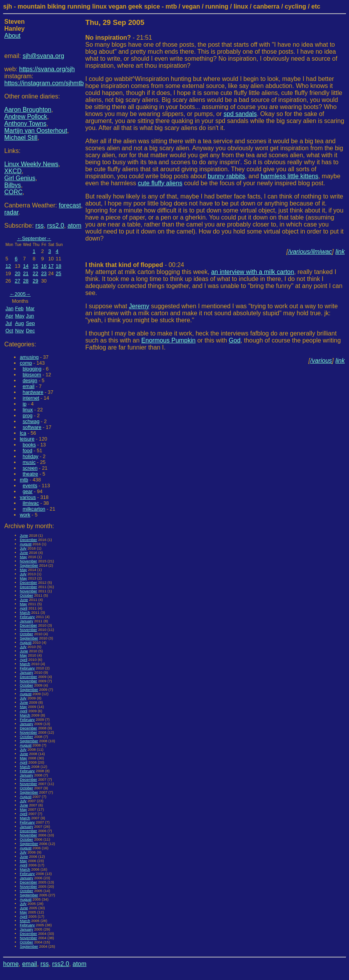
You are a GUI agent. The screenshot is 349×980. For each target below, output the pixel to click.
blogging (32, 369)
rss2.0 (56, 226)
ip (24, 404)
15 (35, 266)
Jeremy (139, 306)
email (29, 386)
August (26, 544)
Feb (19, 308)
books (29, 445)
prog (28, 415)
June (24, 535)
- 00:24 (135, 265)
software (32, 427)
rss (39, 226)
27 (17, 281)
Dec (31, 331)
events (30, 486)
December (28, 540)
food (27, 450)
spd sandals (240, 114)
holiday (31, 456)
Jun (30, 316)
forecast (70, 205)
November (28, 561)
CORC (13, 192)
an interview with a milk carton (252, 272)
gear (28, 491)
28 (26, 281)
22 (35, 273)
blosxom (32, 375)
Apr (9, 316)
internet (31, 398)
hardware (33, 392)
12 (8, 266)
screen (30, 468)
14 (26, 266)
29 (35, 281)
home (11, 964)
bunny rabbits (226, 176)
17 (51, 266)
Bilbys (13, 185)
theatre (30, 474)
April (24, 608)
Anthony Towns (25, 124)
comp (26, 363)
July (23, 548)
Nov (20, 331)
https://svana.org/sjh (47, 69)
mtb (24, 480)
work (25, 515)
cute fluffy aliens (160, 183)
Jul (9, 323)
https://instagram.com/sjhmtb (44, 83)
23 (44, 273)
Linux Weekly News (31, 164)
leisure (27, 439)
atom (75, 226)
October (26, 595)
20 (17, 273)
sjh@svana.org (43, 56)
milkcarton (34, 509)
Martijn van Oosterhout (36, 131)
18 (58, 266)
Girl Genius (20, 178)
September (34, 238)
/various (321, 361)
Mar (30, 308)
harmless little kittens (289, 176)
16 (44, 266)
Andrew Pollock (26, 117)
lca (23, 433)
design (30, 380)
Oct (9, 331)
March (25, 612)
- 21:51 (119, 38)
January (26, 621)
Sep (31, 323)
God (235, 340)
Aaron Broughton (28, 110)
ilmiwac (31, 503)
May (20, 316)
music (29, 462)
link (340, 252)
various (28, 497)
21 (26, 273)
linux (28, 410)
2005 (20, 294)
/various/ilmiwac (310, 252)
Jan (10, 308)
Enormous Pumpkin (169, 340)
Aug (20, 323)
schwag (31, 421)
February (27, 617)
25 (58, 273)
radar (11, 212)
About (12, 36)
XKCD (13, 171)
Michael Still (21, 138)
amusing (29, 357)
